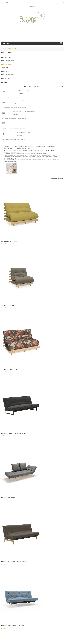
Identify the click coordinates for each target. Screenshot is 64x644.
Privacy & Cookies (12, 639)
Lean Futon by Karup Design (9, 435)
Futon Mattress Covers (8, 75)
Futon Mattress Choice (8, 61)
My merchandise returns (8, 610)
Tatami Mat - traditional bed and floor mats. (24, 111)
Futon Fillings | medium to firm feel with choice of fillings (16, 589)
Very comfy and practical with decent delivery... (14, 108)
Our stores (4, 572)
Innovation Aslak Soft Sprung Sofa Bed (44, 435)
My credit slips (5, 612)
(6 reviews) (17, 104)
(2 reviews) (15, 114)
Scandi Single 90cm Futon (23, 133)
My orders (4, 608)
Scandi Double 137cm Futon (9, 229)
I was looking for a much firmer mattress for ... (14, 97)
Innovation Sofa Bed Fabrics (9, 580)
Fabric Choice (5, 578)
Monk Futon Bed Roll (24, 90)
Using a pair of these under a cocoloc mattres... (14, 118)
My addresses (5, 615)
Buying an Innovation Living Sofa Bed (11, 598)
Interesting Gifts (6, 78)
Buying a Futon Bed (6, 596)
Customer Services (6, 587)
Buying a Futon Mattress (8, 594)
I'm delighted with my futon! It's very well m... (14, 139)
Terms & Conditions (23, 639)
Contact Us (4, 585)
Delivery (3, 574)
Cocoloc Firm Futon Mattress (23, 122)
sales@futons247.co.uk (10, 548)
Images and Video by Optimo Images (41, 639)
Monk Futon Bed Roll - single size (23, 101)
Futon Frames (5, 71)
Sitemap (3, 603)
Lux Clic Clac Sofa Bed (39, 383)
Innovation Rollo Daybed (8, 332)
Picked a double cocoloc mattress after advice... (14, 129)
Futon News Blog (6, 591)
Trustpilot (32, 7)
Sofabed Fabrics (6, 583)
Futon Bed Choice (6, 57)
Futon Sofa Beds (6, 64)
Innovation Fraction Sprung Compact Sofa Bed (46, 280)
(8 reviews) (21, 93)
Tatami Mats (5, 68)
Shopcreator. (38, 641)
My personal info (6, 617)
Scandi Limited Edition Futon (9, 280)
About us (4, 576)
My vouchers (5, 619)
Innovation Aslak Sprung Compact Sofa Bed (45, 332)
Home (3, 49)
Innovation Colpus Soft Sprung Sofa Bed (12, 383)
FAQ (30, 639)
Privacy (3, 600)
